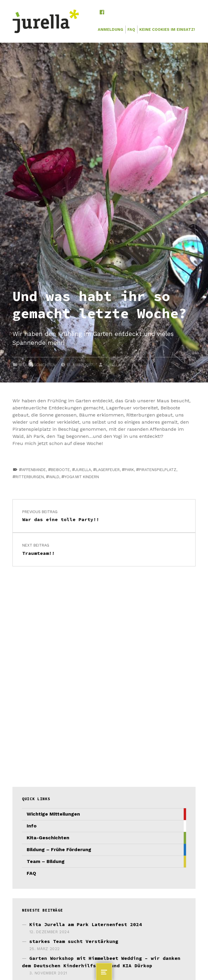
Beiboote (60, 470)
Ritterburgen (30, 477)
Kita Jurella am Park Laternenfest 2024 (86, 924)
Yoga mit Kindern (82, 477)
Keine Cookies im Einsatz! (167, 29)
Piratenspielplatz (158, 470)
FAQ (131, 29)
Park (129, 470)
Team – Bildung (46, 861)
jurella (83, 470)
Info (32, 826)
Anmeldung (111, 29)
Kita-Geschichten (37, 365)
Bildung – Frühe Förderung (59, 850)
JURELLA (113, 365)
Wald (54, 477)
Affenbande (34, 470)
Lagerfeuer (108, 470)
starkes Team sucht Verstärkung (74, 941)
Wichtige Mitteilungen (53, 814)
